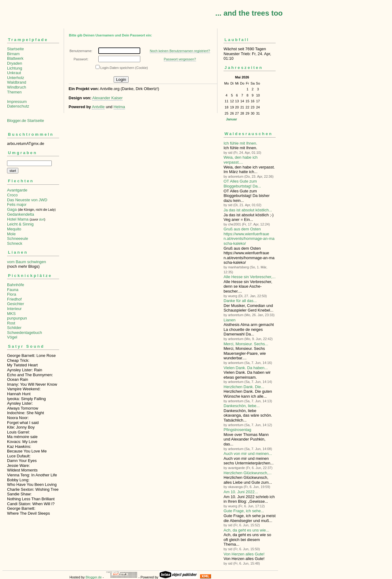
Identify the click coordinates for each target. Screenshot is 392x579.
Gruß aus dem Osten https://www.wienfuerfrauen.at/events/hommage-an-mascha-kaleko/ (249, 236)
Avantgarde (17, 190)
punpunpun (17, 318)
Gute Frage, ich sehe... (244, 511)
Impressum (17, 102)
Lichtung (15, 68)
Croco (12, 195)
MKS (11, 314)
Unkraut (14, 73)
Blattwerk (15, 58)
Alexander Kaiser (107, 98)
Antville (98, 107)
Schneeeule (18, 238)
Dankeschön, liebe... (242, 406)
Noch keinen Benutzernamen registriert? (180, 51)
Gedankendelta (21, 214)
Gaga (12, 209)
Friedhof (14, 299)
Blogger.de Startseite (26, 121)
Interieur (14, 309)
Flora (12, 294)
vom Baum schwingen (26, 262)
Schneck (15, 243)
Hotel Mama (18, 219)
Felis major (17, 204)
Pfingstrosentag (237, 430)
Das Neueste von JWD (27, 200)
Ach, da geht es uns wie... (246, 530)
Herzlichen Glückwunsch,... (248, 473)
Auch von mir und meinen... (248, 454)
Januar (232, 119)
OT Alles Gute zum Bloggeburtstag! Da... (242, 184)
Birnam (13, 54)
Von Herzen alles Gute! (244, 554)
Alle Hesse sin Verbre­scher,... (250, 277)
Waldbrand (17, 82)
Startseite (15, 49)
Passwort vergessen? (180, 59)
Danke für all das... (240, 301)
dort (41, 219)
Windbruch (17, 87)
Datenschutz (18, 106)
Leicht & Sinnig (20, 224)
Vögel (12, 337)
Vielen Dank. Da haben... (246, 368)
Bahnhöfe (16, 285)
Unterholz (16, 78)
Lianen (230, 320)
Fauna (13, 290)
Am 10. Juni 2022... (241, 492)
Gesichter (16, 304)
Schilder (14, 328)
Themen (14, 92)
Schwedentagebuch (24, 333)
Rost (11, 323)
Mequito (14, 229)
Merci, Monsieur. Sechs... (246, 344)
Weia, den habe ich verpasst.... (241, 160)
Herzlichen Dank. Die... (244, 387)
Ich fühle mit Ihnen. (240, 143)
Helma (119, 107)
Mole (11, 234)
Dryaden (15, 63)
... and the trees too (249, 13)
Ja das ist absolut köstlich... (248, 210)
